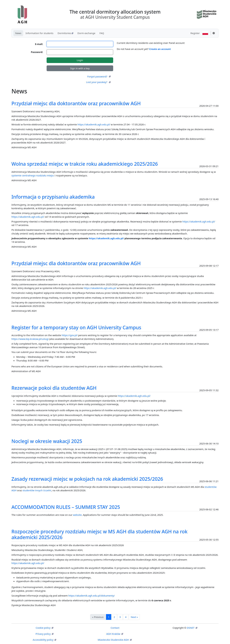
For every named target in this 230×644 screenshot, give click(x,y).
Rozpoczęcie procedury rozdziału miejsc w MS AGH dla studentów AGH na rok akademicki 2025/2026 (100, 534)
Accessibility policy (43, 640)
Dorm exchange (86, 33)
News (18, 33)
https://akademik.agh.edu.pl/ (94, 124)
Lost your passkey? (98, 82)
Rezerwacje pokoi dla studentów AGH (54, 388)
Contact (115, 628)
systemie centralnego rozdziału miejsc (33, 175)
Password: (37, 52)
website (77, 515)
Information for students (40, 33)
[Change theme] (214, 33)
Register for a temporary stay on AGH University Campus (76, 327)
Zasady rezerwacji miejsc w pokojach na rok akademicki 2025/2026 (87, 479)
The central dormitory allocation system (115, 14)
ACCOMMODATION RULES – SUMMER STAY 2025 (66, 507)
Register (195, 33)
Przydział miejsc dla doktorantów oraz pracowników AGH (76, 103)
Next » (134, 617)
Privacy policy (43, 634)
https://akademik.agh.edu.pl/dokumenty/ (92, 596)
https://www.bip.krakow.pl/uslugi (30, 339)
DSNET (191, 628)
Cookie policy (43, 628)
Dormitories (65, 33)
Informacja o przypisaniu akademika (53, 197)
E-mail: (39, 44)
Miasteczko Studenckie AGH (114, 640)
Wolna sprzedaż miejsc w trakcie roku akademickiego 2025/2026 (85, 164)
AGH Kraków (114, 634)
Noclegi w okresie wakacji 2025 (47, 441)
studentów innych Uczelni (37, 490)
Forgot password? (99, 76)
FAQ (102, 33)
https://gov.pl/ (70, 335)
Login (80, 60)
